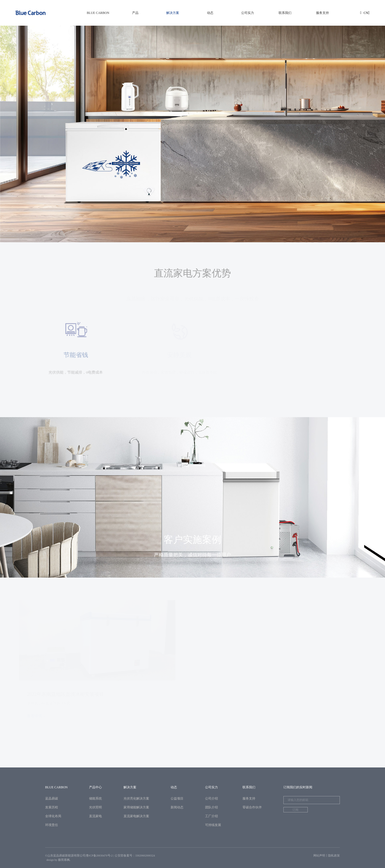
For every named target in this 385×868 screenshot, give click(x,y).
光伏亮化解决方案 (136, 798)
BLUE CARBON (98, 13)
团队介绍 (211, 807)
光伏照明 (95, 807)
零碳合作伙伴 (252, 807)
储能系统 (95, 798)
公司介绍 (211, 798)
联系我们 (285, 13)
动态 (210, 13)
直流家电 (95, 816)
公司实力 (248, 13)
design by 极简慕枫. (59, 860)
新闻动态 (177, 807)
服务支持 (322, 13)
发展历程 (52, 807)
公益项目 (177, 798)
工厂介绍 (211, 816)
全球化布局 (53, 816)
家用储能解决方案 (136, 807)
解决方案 (173, 13)
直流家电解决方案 (136, 816)
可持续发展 (213, 825)
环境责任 (52, 825)
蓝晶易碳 (52, 798)
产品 (135, 13)
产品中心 (95, 787)
